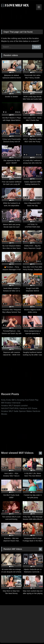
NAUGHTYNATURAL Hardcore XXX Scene (19, 408)
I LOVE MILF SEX (15, 5)
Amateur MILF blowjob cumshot (14, 406)
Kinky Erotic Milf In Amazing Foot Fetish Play (20, 400)
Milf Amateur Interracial (11, 403)
